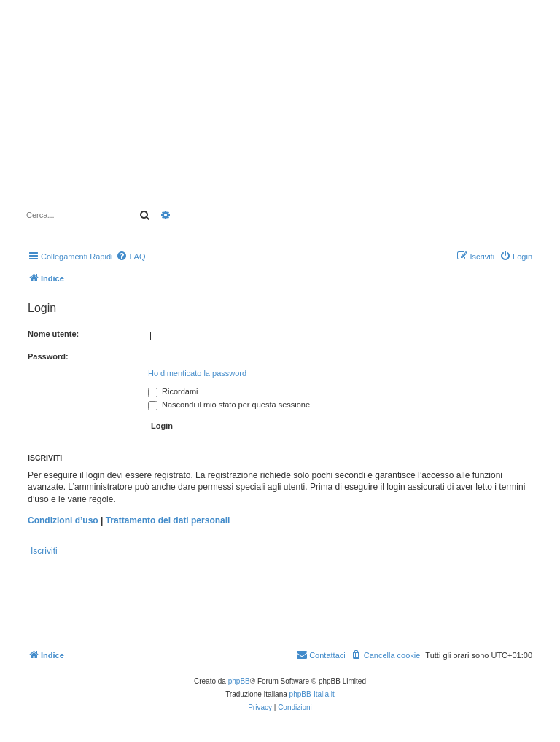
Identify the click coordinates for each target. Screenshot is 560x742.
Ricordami (173, 391)
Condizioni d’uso (63, 520)
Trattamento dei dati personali (168, 520)
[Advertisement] (410, 133)
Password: (48, 356)
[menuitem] (131, 257)
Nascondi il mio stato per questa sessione (229, 405)
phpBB (239, 681)
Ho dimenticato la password (197, 373)
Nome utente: (53, 334)
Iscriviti (44, 551)
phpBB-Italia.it (312, 694)
